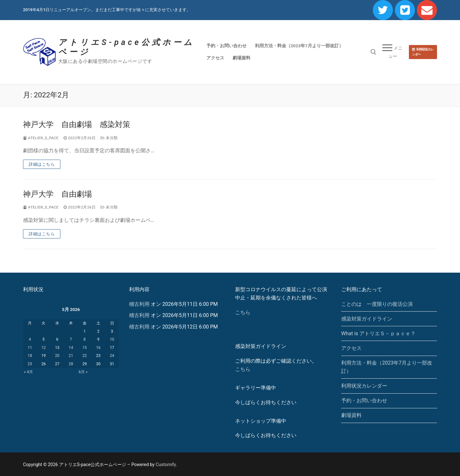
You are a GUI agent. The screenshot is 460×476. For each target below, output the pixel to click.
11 (30, 348)
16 (98, 348)
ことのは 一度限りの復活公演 (377, 304)
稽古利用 (139, 304)
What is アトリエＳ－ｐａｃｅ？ (378, 333)
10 (112, 339)
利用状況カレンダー (423, 52)
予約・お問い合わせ (364, 400)
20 (57, 356)
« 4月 (28, 372)
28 (71, 364)
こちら (243, 312)
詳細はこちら (42, 164)
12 (43, 348)
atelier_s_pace (41, 138)
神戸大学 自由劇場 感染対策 (77, 125)
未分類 (109, 138)
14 (71, 348)
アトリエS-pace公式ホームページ (126, 47)
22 (85, 356)
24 (112, 356)
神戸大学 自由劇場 (57, 194)
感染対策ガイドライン (367, 319)
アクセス (351, 348)
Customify (166, 465)
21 (71, 356)
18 (30, 356)
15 (85, 348)
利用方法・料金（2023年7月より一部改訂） (387, 367)
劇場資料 (351, 415)
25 (30, 364)
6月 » (83, 372)
